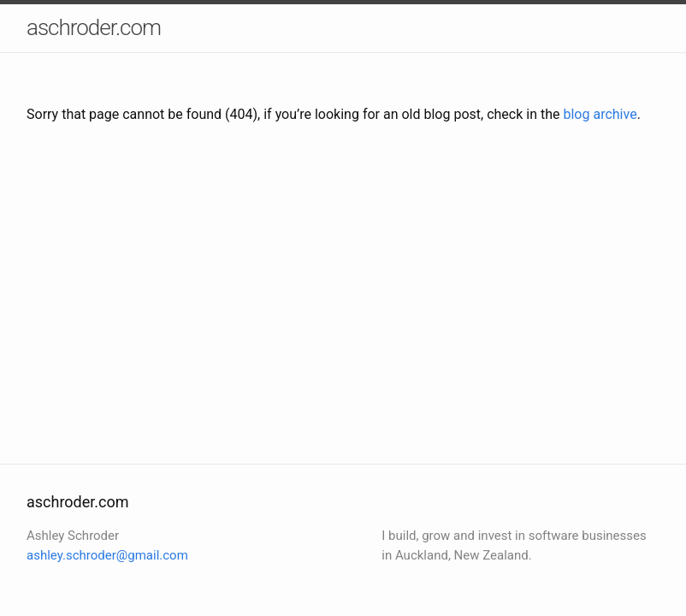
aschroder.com (94, 27)
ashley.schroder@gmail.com (107, 555)
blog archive (600, 114)
